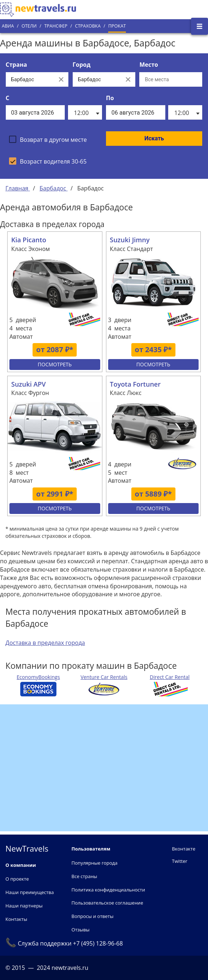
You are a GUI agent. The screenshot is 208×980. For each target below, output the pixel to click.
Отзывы (81, 930)
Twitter (179, 861)
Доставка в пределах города (45, 643)
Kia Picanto (29, 240)
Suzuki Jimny (130, 240)
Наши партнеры (24, 906)
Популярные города (95, 863)
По (110, 98)
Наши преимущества (30, 892)
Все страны (84, 876)
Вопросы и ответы (93, 916)
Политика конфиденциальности (108, 890)
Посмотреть (55, 364)
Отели (29, 26)
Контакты (16, 919)
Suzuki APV (29, 384)
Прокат (117, 26)
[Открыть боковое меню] (199, 26)
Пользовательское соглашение (107, 903)
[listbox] (85, 112)
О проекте (17, 879)
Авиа (8, 26)
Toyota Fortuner (135, 384)
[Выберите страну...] (30, 79)
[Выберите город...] (97, 79)
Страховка (88, 26)
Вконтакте (184, 849)
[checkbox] (48, 139)
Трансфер (56, 26)
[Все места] (171, 79)
